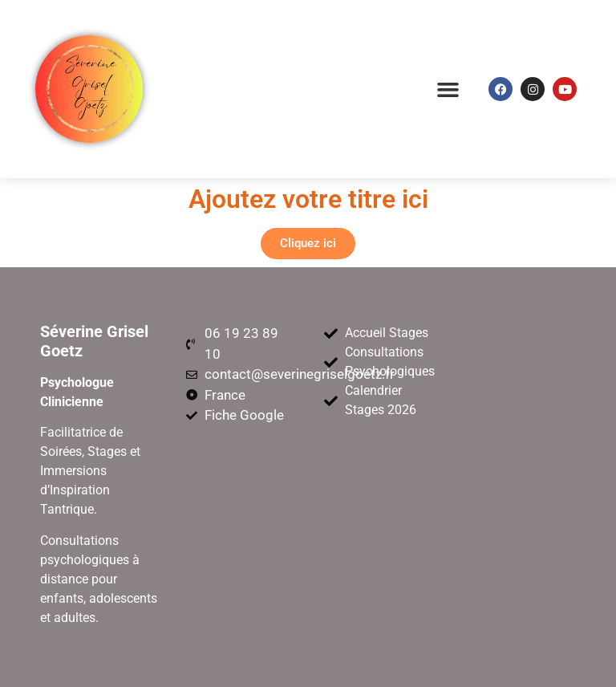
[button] (448, 89)
